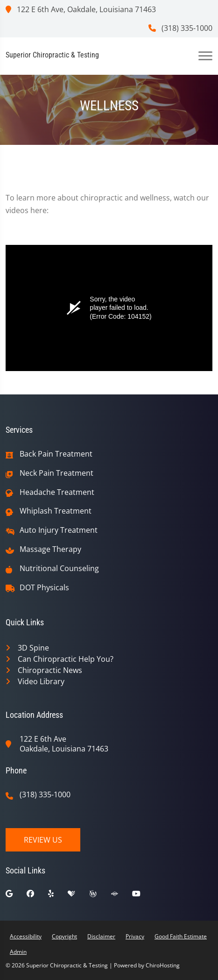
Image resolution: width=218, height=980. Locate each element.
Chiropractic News (50, 670)
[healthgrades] (78, 896)
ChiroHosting (163, 965)
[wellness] (100, 896)
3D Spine (33, 648)
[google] (16, 896)
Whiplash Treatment (56, 511)
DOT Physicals (44, 588)
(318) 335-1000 (180, 28)
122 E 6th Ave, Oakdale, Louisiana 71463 (81, 9)
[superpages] (121, 896)
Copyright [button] (64, 936)
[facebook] (37, 896)
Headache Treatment (57, 492)
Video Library (41, 681)
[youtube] (143, 896)
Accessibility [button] (26, 936)
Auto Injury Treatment (59, 530)
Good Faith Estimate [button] (181, 936)
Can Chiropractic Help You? (66, 659)
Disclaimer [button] (101, 936)
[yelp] (58, 896)
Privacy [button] (135, 936)
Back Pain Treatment (56, 454)
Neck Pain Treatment (56, 473)
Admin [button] (18, 952)
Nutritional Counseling (59, 569)
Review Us (43, 840)
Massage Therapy (50, 549)
